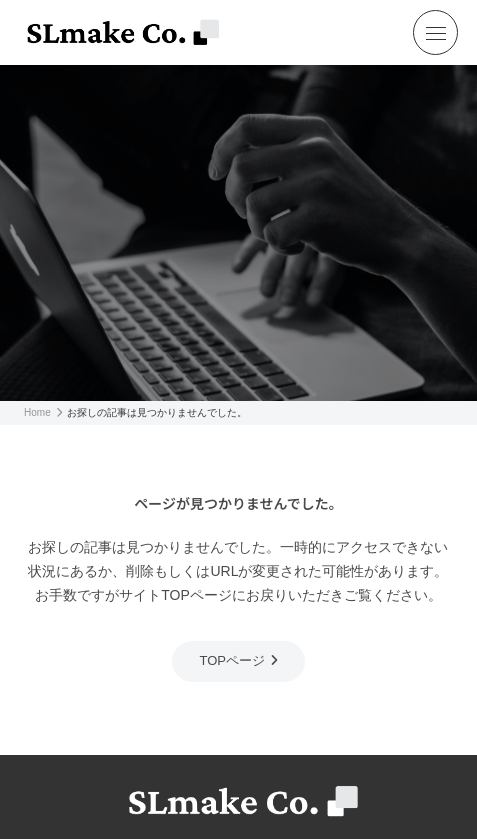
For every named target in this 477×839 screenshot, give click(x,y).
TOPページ (232, 660)
